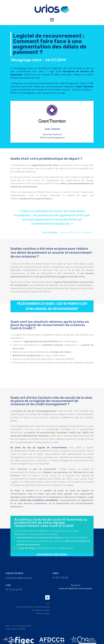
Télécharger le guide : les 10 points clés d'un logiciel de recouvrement (52, 309)
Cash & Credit (74, 71)
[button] (6, 639)
